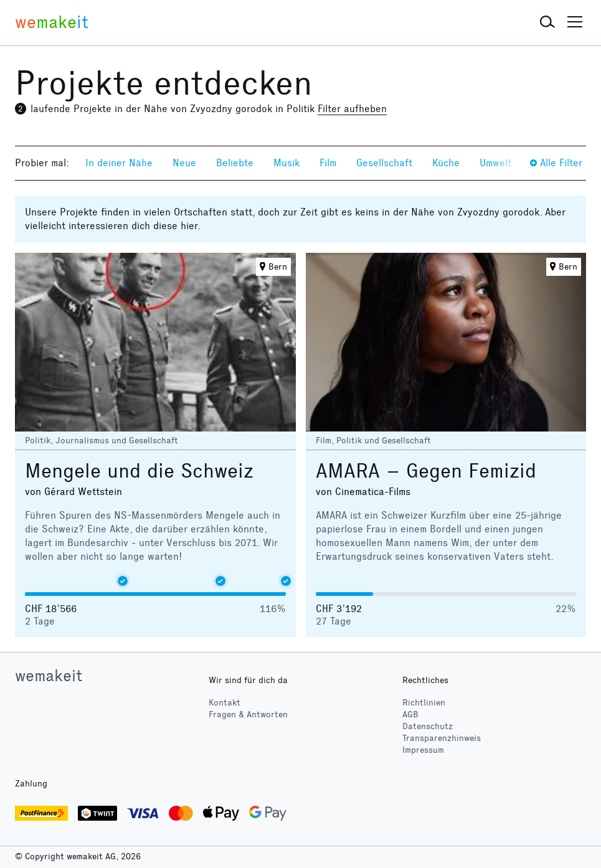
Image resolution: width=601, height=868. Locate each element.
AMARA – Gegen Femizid (426, 471)
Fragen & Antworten (248, 715)
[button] (547, 22)
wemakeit (49, 676)
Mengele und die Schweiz (139, 471)
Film (328, 163)
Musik (286, 163)
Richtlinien (424, 703)
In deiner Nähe (119, 163)
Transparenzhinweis (442, 738)
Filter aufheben (352, 109)
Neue (184, 163)
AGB (410, 715)
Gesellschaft (384, 163)
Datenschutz (428, 726)
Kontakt (225, 703)
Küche (446, 163)
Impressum (423, 750)
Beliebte (235, 163)
